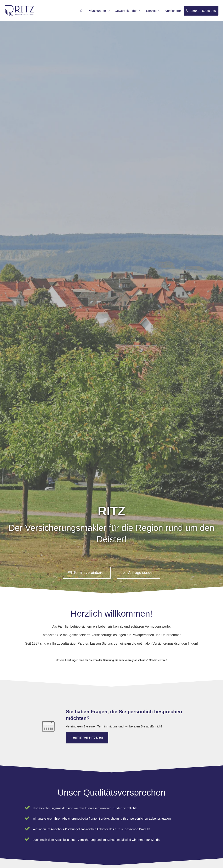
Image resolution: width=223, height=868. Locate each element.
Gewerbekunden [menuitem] (126, 11)
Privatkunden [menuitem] (97, 11)
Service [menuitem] (151, 11)
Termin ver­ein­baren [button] (87, 572)
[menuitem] (81, 11)
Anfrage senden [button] (139, 572)
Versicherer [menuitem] (173, 11)
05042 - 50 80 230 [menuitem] (201, 11)
